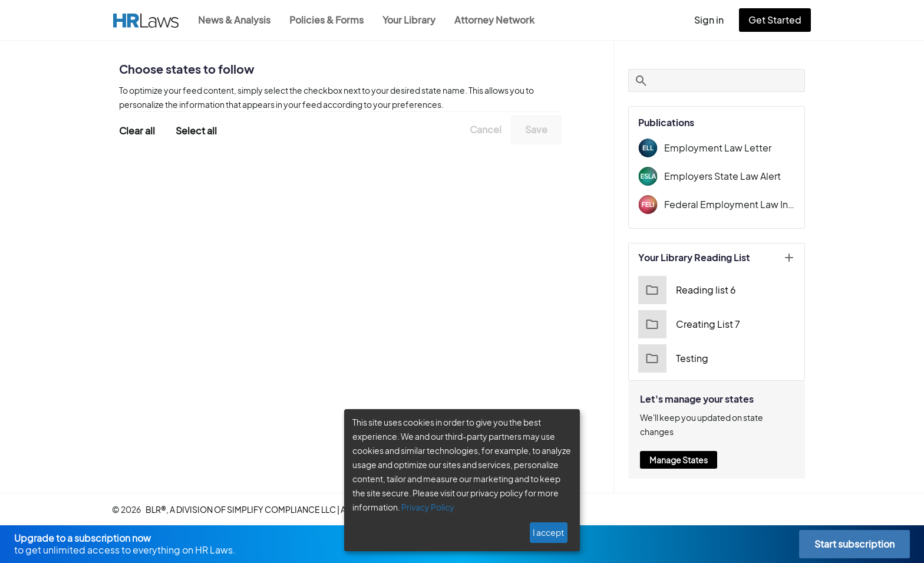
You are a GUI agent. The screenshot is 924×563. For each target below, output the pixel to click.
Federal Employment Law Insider (730, 204)
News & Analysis (235, 20)
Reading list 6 (687, 290)
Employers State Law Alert (722, 176)
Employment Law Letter (718, 148)
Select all (197, 131)
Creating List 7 (689, 324)
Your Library (415, 20)
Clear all (137, 131)
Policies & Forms (330, 20)
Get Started (777, 20)
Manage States (679, 460)
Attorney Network (501, 20)
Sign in (714, 20)
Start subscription (854, 544)
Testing (673, 358)
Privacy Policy (428, 507)
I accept (548, 532)
